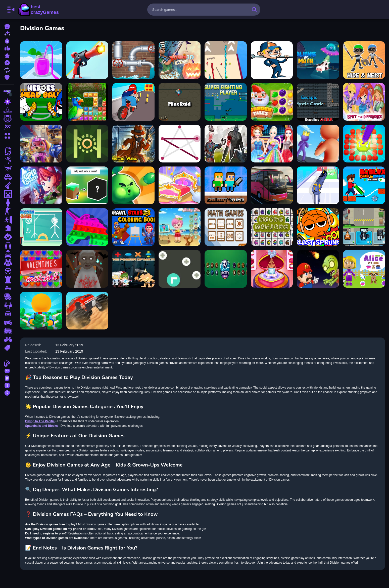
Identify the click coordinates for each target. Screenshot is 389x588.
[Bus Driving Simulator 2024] (272, 185)
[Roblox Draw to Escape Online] (364, 185)
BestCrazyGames (38, 10)
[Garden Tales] (272, 102)
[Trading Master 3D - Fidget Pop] (87, 227)
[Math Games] (226, 227)
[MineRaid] (180, 102)
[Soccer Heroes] (226, 269)
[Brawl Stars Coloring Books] (133, 227)
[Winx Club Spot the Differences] (364, 102)
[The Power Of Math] (133, 269)
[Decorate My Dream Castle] (180, 185)
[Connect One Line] (180, 144)
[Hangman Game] (41, 227)
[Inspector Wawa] (133, 144)
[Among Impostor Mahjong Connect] (272, 227)
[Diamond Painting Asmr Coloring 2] (364, 144)
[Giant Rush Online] (318, 144)
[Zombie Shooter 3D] (226, 144)
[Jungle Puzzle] (87, 102)
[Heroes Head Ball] (41, 102)
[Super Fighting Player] (226, 102)
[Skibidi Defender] (364, 227)
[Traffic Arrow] (180, 269)
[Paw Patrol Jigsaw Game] (41, 144)
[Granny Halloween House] (87, 269)
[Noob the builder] (87, 185)
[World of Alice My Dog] (364, 269)
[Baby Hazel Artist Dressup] (180, 227)
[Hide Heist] (364, 60)
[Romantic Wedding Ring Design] (272, 269)
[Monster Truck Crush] (87, 311)
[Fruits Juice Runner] (41, 60)
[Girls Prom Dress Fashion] (272, 144)
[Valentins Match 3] (41, 269)
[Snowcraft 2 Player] (226, 185)
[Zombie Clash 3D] (180, 60)
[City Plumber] (133, 60)
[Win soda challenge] (272, 60)
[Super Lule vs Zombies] (318, 269)
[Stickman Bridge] (226, 60)
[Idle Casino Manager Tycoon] (41, 311)
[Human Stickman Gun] (87, 60)
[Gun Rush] (318, 185)
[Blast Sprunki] (318, 227)
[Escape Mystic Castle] (318, 102)
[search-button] (254, 10)
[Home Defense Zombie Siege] (133, 185)
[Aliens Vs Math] (318, 60)
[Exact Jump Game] (87, 144)
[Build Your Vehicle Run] (133, 102)
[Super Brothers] (41, 185)
